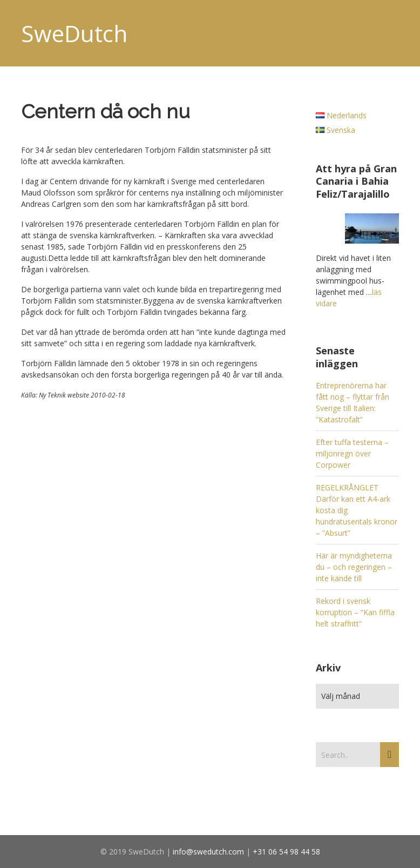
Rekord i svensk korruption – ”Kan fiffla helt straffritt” (355, 612)
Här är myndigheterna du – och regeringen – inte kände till (354, 567)
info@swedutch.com (208, 852)
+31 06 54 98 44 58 (286, 852)
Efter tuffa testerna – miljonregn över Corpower (352, 453)
